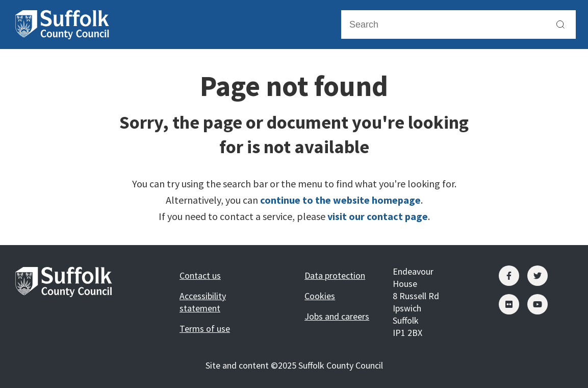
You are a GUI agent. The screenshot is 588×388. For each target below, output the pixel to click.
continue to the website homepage (340, 200)
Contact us (200, 275)
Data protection (335, 275)
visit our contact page (378, 216)
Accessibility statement (203, 302)
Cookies (320, 296)
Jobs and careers (337, 316)
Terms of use (205, 329)
